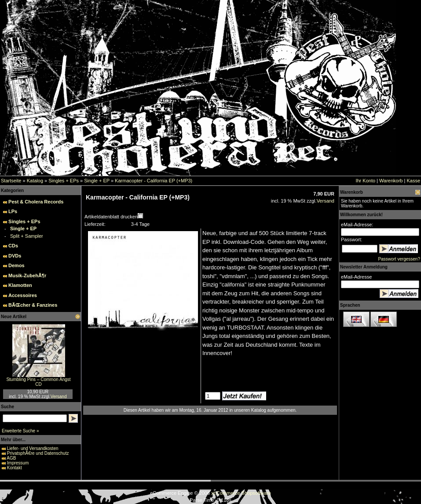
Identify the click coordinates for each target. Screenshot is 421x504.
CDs (13, 246)
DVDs (15, 256)
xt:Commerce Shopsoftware (241, 493)
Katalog (35, 181)
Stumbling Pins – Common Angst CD (38, 382)
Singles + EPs (64, 181)
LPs (13, 211)
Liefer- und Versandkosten (33, 448)
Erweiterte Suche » (20, 431)
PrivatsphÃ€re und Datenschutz (38, 453)
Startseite (11, 181)
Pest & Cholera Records (36, 202)
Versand (59, 397)
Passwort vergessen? (399, 259)
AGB (11, 458)
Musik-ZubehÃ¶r (27, 276)
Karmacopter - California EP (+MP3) (154, 181)
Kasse (413, 181)
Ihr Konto (365, 181)
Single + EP (97, 181)
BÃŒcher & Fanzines (33, 305)
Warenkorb (391, 181)
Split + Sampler (27, 236)
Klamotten (20, 285)
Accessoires (23, 295)
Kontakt (15, 468)
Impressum (18, 463)
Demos (16, 265)
